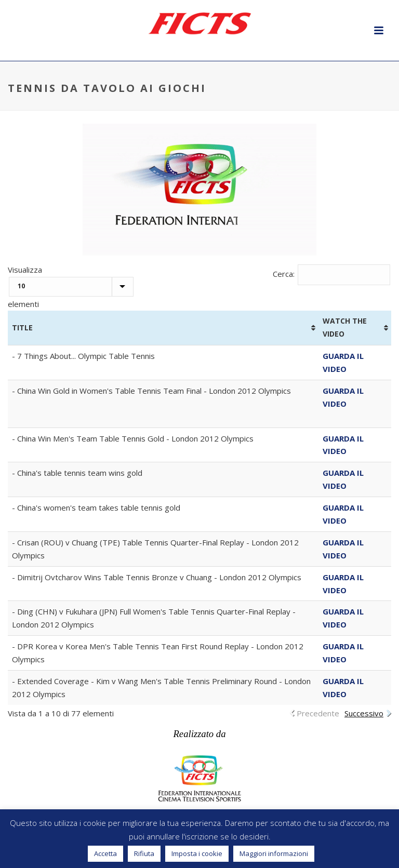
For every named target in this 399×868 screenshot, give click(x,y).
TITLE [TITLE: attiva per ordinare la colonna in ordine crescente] (22, 328)
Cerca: (332, 274)
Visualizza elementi (71, 287)
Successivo (364, 713)
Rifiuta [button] (144, 853)
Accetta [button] (105, 853)
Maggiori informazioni (274, 853)
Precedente (318, 713)
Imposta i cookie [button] (197, 853)
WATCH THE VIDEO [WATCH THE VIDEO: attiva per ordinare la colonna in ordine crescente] (345, 327)
